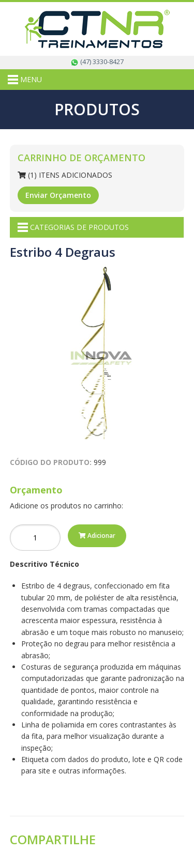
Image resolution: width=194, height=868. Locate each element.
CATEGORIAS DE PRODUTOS (73, 227)
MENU (25, 80)
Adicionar (97, 536)
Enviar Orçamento (58, 195)
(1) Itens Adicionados (65, 175)
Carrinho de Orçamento (81, 158)
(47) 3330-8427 (97, 61)
